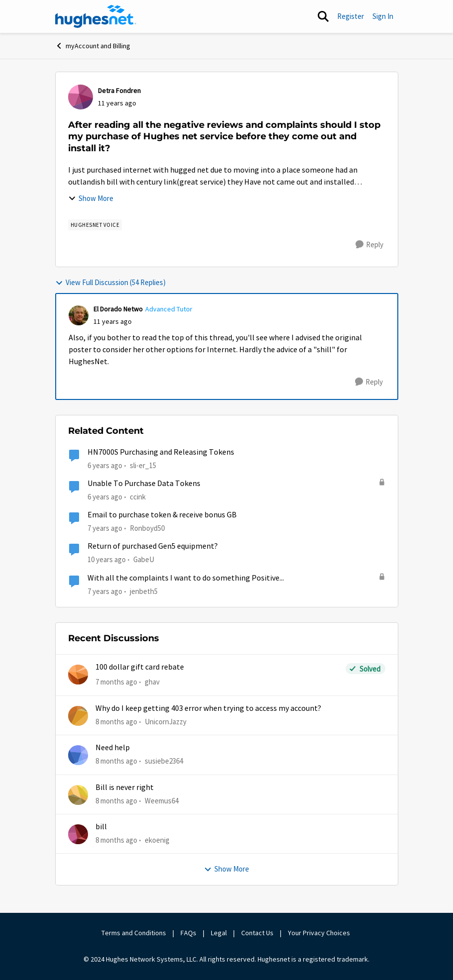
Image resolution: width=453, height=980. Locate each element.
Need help (113, 748)
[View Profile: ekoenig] (78, 834)
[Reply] (369, 245)
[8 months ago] (116, 722)
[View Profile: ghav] (78, 675)
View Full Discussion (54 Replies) (110, 282)
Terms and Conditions (134, 933)
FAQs (188, 933)
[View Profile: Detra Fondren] (81, 97)
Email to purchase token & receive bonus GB (162, 515)
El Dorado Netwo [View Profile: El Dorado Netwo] (118, 309)
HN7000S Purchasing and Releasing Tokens (161, 452)
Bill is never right (125, 787)
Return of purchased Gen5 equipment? (153, 546)
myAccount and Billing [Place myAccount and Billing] (93, 46)
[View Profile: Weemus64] (78, 795)
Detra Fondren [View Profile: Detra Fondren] (119, 91)
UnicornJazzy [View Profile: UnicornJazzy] (166, 722)
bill (101, 827)
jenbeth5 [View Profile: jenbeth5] (144, 591)
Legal (219, 933)
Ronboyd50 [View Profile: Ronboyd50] (147, 528)
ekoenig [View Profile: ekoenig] (157, 840)
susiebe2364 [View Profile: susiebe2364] (164, 761)
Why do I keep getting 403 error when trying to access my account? (208, 708)
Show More (91, 198)
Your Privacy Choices (320, 933)
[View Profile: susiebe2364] (78, 755)
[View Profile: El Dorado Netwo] (79, 315)
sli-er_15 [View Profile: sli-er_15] (143, 465)
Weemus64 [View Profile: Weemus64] (162, 800)
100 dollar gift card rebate (140, 667)
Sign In (383, 16)
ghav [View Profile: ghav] (152, 682)
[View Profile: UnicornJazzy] (78, 716)
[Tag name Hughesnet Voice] (95, 225)
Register (351, 16)
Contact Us (257, 933)
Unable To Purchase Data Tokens (144, 484)
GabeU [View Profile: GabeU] (144, 559)
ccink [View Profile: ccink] (138, 497)
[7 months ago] (116, 682)
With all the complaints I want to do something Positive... (186, 578)
